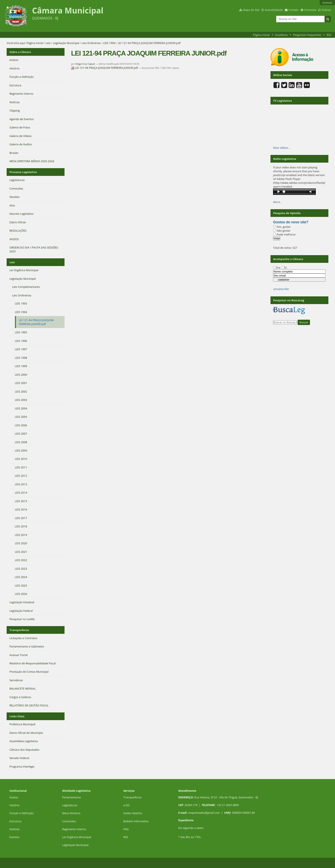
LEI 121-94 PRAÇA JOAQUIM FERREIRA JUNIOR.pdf (105, 68)
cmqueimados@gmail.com (204, 813)
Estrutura (15, 821)
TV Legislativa (282, 101)
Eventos (14, 837)
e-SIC (126, 805)
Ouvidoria (281, 35)
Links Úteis (17, 716)
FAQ (126, 829)
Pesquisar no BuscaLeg (289, 300)
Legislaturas (70, 805)
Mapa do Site (251, 10)
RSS (329, 35)
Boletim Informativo (136, 821)
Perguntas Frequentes (307, 35)
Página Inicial (261, 35)
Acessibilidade (274, 10)
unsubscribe (281, 289)
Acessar (327, 3)
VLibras (326, 10)
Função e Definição (21, 813)
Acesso (14, 797)
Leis (48, 43)
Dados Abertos (133, 813)
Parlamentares (71, 797)
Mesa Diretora (71, 813)
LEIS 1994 (109, 43)
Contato (294, 10)
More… (278, 202)
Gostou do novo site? (291, 222)
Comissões (69, 821)
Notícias (15, 829)
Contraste (310, 10)
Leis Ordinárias (91, 43)
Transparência (19, 630)
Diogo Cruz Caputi (85, 64)
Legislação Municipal (66, 43)
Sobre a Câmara (20, 52)
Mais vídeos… (282, 148)
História (14, 805)
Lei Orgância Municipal (77, 837)
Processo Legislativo (23, 172)
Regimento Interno (74, 829)
